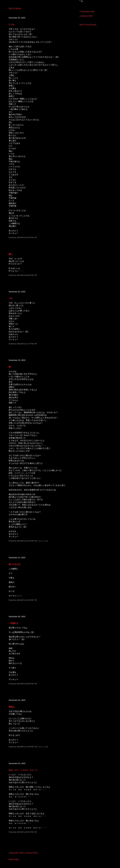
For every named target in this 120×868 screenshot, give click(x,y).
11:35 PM (30, 747)
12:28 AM (30, 600)
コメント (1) (43, 541)
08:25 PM (30, 684)
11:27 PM (30, 344)
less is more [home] (88, 25)
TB (36, 237)
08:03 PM (30, 275)
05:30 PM (30, 832)
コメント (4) (43, 747)
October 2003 (31, 853)
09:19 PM (30, 237)
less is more (15, 8)
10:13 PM (30, 541)
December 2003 (17, 853)
